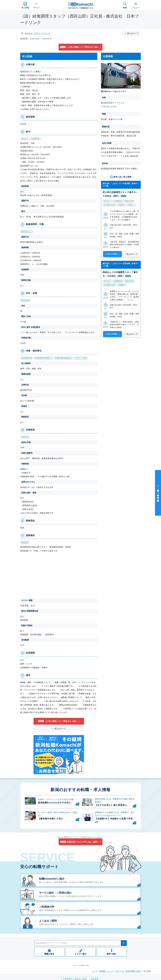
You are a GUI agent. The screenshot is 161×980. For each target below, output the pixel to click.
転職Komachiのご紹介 (52, 879)
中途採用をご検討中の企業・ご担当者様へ (158, 494)
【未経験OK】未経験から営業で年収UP (114, 820)
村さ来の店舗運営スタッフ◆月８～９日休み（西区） (120, 194)
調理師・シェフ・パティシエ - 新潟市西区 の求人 (120, 971)
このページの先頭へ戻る (80, 965)
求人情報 (25, 8)
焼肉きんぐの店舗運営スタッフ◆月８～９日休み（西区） (120, 274)
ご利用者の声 (47, 907)
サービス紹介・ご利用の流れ (55, 893)
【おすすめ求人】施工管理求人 (111, 805)
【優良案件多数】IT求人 (51, 819)
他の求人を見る (110, 106)
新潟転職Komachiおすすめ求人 (55, 803)
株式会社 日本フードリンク (37, 33)
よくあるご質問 (48, 921)
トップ (94, 971)
